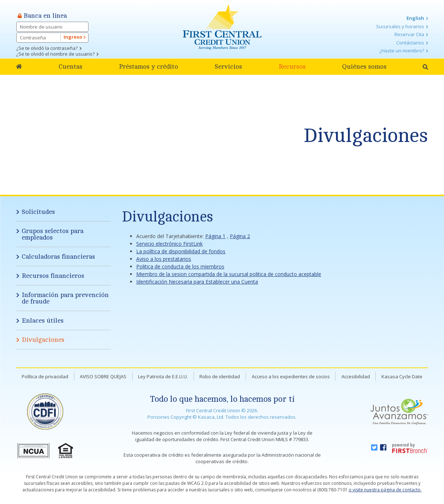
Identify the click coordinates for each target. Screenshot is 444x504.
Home (19, 67)
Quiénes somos (364, 66)
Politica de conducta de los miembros (180, 266)
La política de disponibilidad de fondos (181, 251)
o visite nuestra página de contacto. (385, 490)
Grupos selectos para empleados (53, 234)
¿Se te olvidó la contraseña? (47, 48)
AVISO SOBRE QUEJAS (103, 376)
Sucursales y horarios (400, 26)
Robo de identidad (220, 376)
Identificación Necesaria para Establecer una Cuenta (197, 282)
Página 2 (240, 236)
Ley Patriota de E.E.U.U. (163, 376)
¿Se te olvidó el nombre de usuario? (55, 54)
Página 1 (215, 236)
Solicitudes (38, 212)
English (415, 18)
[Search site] (425, 67)
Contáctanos (410, 43)
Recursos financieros (53, 276)
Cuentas (70, 66)
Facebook (383, 448)
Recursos (292, 66)
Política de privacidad (45, 376)
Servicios (228, 66)
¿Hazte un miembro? (402, 51)
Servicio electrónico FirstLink (169, 244)
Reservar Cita (409, 34)
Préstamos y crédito (148, 66)
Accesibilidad (356, 376)
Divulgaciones (366, 136)
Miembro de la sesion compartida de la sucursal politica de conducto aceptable (229, 274)
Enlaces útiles (43, 320)
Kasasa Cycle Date (402, 376)
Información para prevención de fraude (65, 298)
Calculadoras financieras (58, 257)
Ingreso (75, 37)
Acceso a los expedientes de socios (291, 376)
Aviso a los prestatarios (164, 259)
